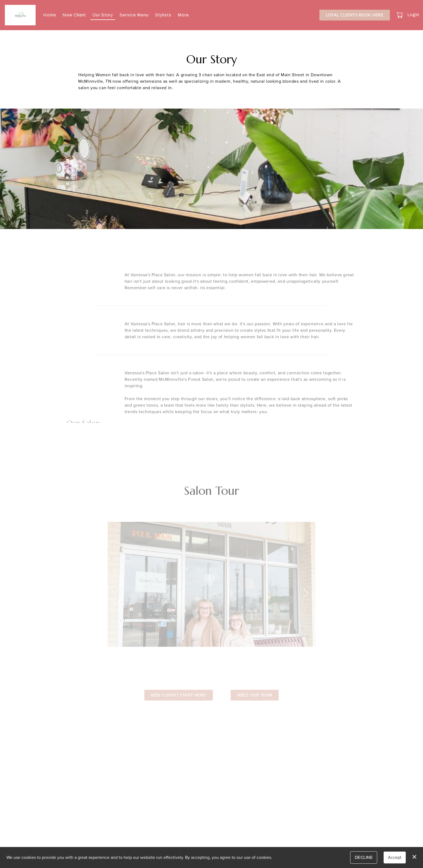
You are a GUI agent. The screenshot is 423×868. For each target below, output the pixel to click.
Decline (364, 857)
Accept (395, 857)
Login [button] (413, 15)
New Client (74, 15)
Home (50, 15)
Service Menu (134, 15)
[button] (400, 15)
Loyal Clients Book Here (355, 15)
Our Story (103, 15)
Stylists (163, 15)
